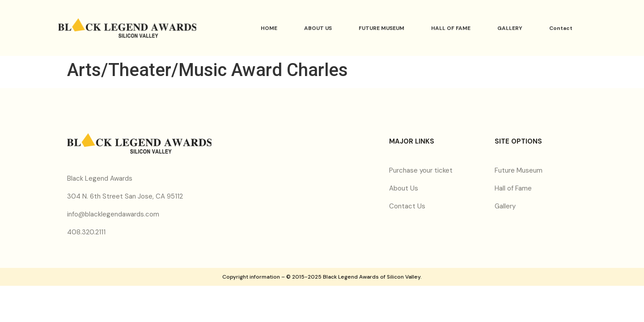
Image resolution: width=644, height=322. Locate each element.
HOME (269, 28)
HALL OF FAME (451, 28)
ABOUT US (318, 28)
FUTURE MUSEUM (381, 28)
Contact (561, 28)
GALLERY (510, 28)
